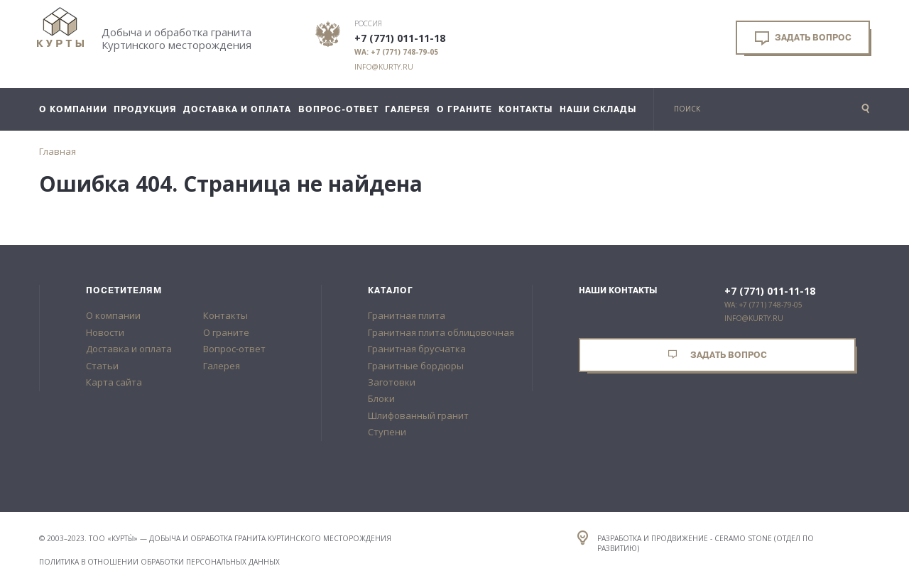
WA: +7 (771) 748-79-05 (396, 52)
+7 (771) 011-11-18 (400, 38)
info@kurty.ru (384, 67)
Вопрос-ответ (234, 349)
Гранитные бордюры (416, 366)
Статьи (102, 366)
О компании (113, 315)
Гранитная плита (407, 315)
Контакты (225, 315)
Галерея (222, 366)
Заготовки (392, 382)
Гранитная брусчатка (417, 349)
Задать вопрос (803, 38)
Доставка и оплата (129, 349)
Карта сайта (114, 382)
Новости (105, 332)
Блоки (381, 398)
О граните (226, 332)
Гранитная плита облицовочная (441, 332)
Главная (58, 151)
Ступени (387, 432)
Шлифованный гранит (418, 415)
